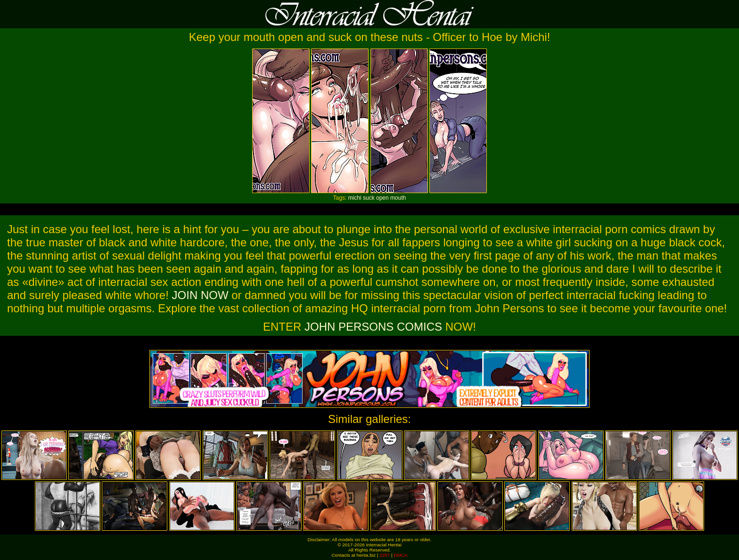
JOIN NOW (200, 295)
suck (369, 198)
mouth (398, 198)
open (382, 198)
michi (355, 198)
